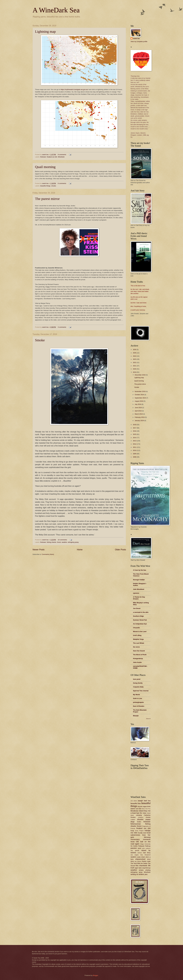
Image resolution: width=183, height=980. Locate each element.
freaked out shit (52, 157)
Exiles (139, 822)
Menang (147, 837)
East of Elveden (139, 706)
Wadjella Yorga (138, 639)
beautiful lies (136, 803)
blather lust (134, 809)
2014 (135, 438)
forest (59, 542)
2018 (135, 425)
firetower (43, 157)
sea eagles (135, 855)
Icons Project (139, 831)
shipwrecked (140, 859)
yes (146, 874)
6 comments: (62, 183)
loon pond (137, 679)
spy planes (138, 861)
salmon (140, 853)
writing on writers (137, 874)
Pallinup (148, 846)
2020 (135, 369)
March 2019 (139, 414)
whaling (148, 870)
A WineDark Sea (56, 10)
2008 (135, 457)
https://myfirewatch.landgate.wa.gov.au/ (74, 89)
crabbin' (133, 820)
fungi (132, 831)
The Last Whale (139, 643)
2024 (135, 356)
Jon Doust (137, 608)
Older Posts (120, 550)
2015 (135, 434)
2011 (135, 447)
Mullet (133, 842)
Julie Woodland (139, 589)
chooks (54, 186)
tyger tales (138, 868)
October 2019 (139, 395)
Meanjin (136, 716)
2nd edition (134, 801)
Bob (140, 809)
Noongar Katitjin (139, 580)
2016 (135, 431)
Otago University (145, 844)
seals (139, 857)
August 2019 (139, 401)
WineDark (61, 157)
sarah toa (136, 38)
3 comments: (62, 327)
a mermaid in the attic (141, 612)
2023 (135, 359)
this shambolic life (143, 866)
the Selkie (144, 863)
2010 (135, 450)
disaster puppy (144, 819)
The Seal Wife (135, 863)
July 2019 (138, 404)
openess (136, 593)
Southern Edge (138, 616)
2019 (135, 372)
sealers (134, 857)
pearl (140, 848)
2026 (135, 350)
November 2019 (140, 391)
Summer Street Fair (140, 620)
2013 (135, 441)
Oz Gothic (134, 846)
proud (137, 850)
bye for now (141, 813)
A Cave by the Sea (140, 570)
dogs (133, 822)
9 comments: (62, 155)
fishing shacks (52, 542)
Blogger (95, 975)
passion (134, 848)
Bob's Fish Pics (146, 809)
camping (139, 815)
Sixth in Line (138, 698)
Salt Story (147, 853)
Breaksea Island (137, 811)
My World (136, 695)
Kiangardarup (138, 658)
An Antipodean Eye (140, 624)
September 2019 (140, 398)
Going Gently (138, 683)
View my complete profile (139, 42)
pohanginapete (138, 702)
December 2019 (140, 375)
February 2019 (140, 417)
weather (64, 542)
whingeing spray (73, 542)
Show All (148, 719)
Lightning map (45, 31)
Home (80, 550)
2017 (135, 428)
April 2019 (138, 411)
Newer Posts (39, 550)
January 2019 (139, 421)
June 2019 (138, 408)
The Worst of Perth (140, 655)
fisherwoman (136, 824)
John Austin (137, 662)
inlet (135, 833)
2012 (135, 444)
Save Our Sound (139, 651)
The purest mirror (47, 199)
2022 (135, 362)
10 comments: (63, 540)
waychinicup (146, 868)
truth (132, 868)
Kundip (140, 833)
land (145, 833)
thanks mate (146, 861)
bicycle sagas (142, 806)
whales (141, 870)
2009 (135, 454)
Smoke (40, 340)
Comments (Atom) (48, 554)
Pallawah (141, 846)
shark (143, 857)
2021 (135, 366)
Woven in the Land (140, 632)
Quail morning (45, 167)
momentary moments (141, 839)
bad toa (147, 801)
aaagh (140, 801)
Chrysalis (136, 628)
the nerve (136, 647)
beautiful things (45, 186)
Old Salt (139, 842)
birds (149, 806)
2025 (135, 353)
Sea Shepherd (145, 855)
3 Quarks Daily (138, 687)
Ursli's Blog (137, 635)
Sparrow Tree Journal (141, 691)
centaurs (141, 817)
